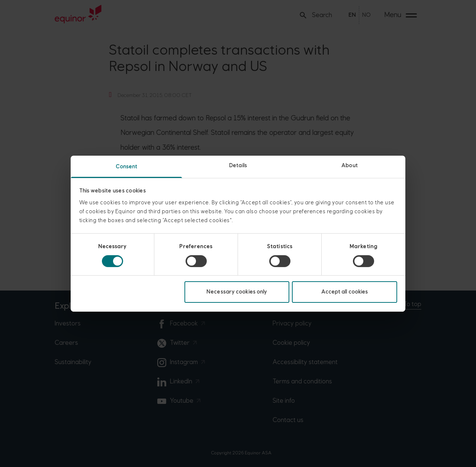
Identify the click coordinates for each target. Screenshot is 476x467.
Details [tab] (238, 165)
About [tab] (350, 165)
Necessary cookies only (237, 292)
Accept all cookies (345, 292)
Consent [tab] (127, 166)
